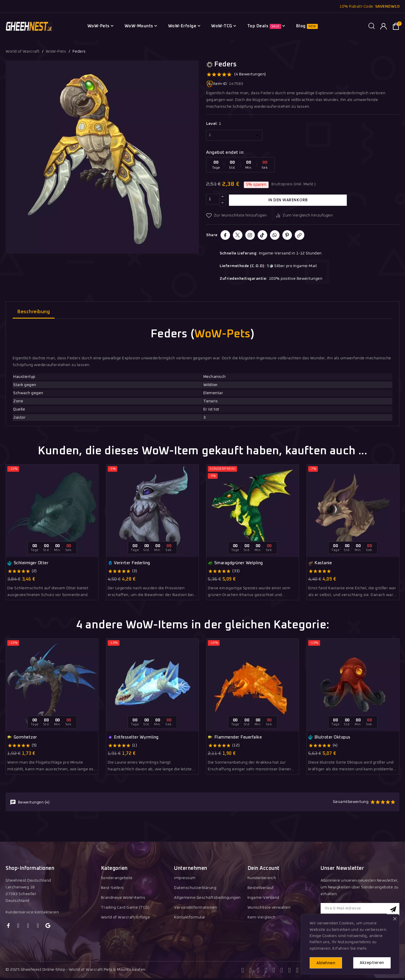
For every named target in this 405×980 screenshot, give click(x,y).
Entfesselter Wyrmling (133, 737)
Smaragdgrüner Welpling (235, 563)
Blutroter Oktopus (329, 737)
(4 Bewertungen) (250, 74)
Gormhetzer (22, 737)
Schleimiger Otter (28, 563)
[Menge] (213, 200)
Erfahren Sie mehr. (350, 947)
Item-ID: (217, 84)
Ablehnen (328, 962)
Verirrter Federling (129, 563)
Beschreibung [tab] (34, 312)
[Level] (234, 135)
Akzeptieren (370, 962)
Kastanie (320, 563)
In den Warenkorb (288, 200)
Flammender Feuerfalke (235, 737)
